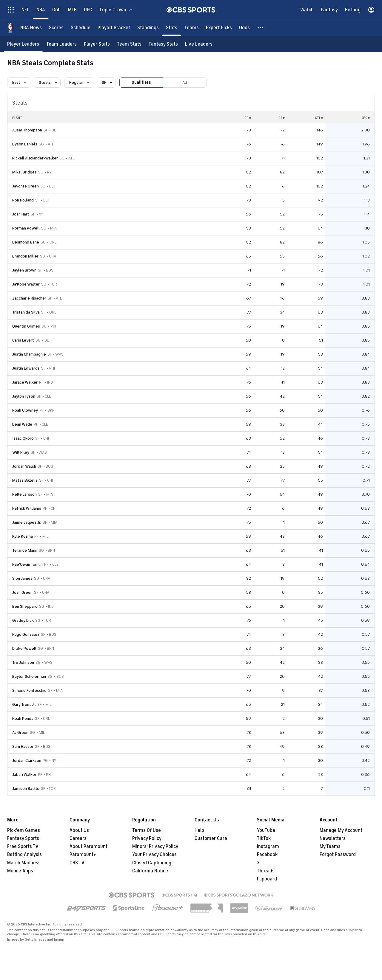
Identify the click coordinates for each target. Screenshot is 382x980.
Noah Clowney (25, 410)
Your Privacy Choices (154, 855)
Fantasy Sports (23, 838)
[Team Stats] (129, 44)
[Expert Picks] (219, 28)
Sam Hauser (23, 746)
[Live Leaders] (199, 44)
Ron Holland (23, 200)
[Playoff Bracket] (114, 28)
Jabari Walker (24, 774)
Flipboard (267, 879)
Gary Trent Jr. (24, 704)
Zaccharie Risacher (29, 298)
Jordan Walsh (24, 466)
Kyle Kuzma (23, 536)
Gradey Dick (23, 620)
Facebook (267, 855)
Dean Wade (22, 424)
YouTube (266, 830)
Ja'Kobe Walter (26, 284)
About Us (79, 830)
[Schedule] (81, 28)
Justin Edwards (26, 368)
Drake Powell (24, 648)
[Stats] (172, 28)
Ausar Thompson (27, 130)
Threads (266, 871)
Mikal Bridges (24, 172)
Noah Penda (23, 718)
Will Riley (21, 452)
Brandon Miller (25, 256)
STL (319, 118)
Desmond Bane (26, 242)
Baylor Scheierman (29, 676)
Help (199, 830)
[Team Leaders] (61, 44)
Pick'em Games (24, 830)
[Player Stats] (97, 44)
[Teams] (192, 28)
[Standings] (148, 28)
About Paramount (88, 846)
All (185, 82)
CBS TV (77, 863)
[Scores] (56, 28)
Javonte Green (26, 186)
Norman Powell (26, 228)
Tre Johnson (23, 662)
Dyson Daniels (25, 144)
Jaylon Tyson (24, 396)
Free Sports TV (23, 846)
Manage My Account (341, 830)
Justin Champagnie (29, 354)
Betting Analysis (24, 855)
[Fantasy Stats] (163, 44)
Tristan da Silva (26, 312)
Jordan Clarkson (27, 760)
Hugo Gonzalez (26, 634)
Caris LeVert (23, 340)
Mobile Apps (20, 871)
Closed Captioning (152, 863)
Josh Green (22, 592)
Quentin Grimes (26, 326)
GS (282, 118)
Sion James (22, 578)
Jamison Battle (26, 789)
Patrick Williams (27, 508)
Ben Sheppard (25, 606)
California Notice (150, 871)
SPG (366, 118)
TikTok (264, 838)
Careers (78, 838)
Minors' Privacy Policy (155, 846)
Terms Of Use (147, 830)
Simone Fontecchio (29, 690)
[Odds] (244, 28)
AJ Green (20, 732)
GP (248, 118)
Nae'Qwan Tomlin (27, 564)
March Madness (24, 863)
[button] (261, 28)
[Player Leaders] (23, 44)
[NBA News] (31, 28)
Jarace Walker (25, 382)
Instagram (268, 846)
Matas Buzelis (25, 480)
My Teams (330, 846)
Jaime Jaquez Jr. (27, 522)
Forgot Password (338, 855)
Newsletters (333, 838)
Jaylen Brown (24, 270)
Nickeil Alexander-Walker (35, 158)
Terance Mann (25, 550)
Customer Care (211, 838)
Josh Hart (21, 214)
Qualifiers (141, 82)
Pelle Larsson (24, 494)
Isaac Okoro (23, 438)
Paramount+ (83, 855)
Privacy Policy (147, 838)
